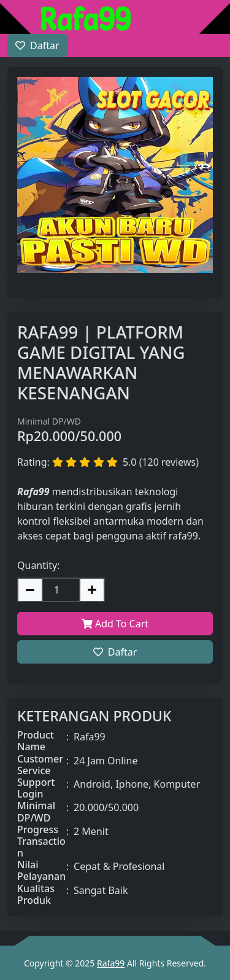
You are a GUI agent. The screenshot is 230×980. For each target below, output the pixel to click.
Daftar (115, 652)
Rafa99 (111, 963)
